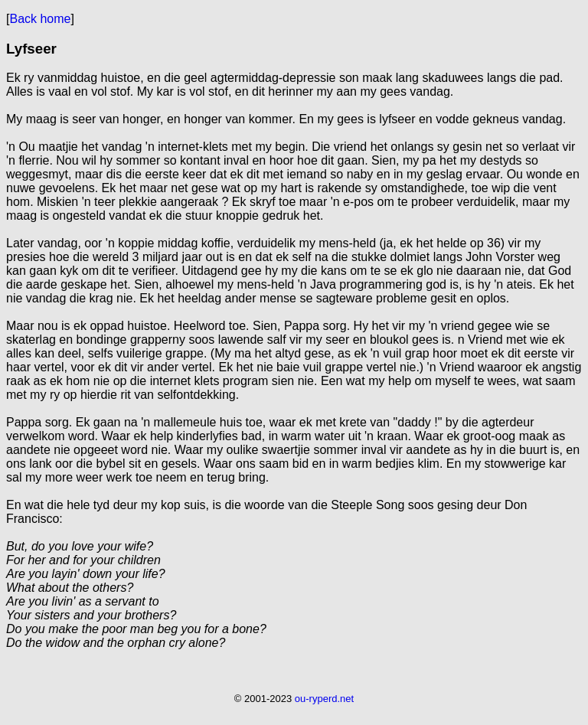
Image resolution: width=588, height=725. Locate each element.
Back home (40, 19)
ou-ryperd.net (324, 699)
